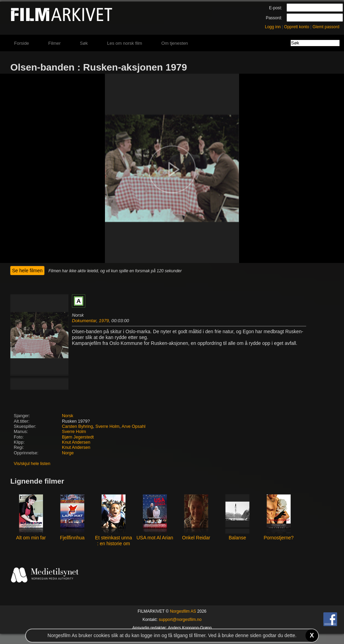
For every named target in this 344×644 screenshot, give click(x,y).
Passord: (274, 18)
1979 (104, 321)
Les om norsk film (125, 43)
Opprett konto (297, 27)
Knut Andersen (76, 442)
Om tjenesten (175, 43)
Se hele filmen (27, 271)
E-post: (276, 8)
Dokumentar (84, 321)
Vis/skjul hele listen (32, 464)
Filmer (54, 43)
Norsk (68, 416)
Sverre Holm (107, 426)
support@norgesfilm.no (180, 620)
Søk (84, 43)
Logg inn (273, 27)
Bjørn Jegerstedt (78, 437)
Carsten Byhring (77, 426)
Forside (21, 43)
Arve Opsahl (134, 426)
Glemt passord (326, 27)
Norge (68, 453)
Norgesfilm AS (183, 611)
